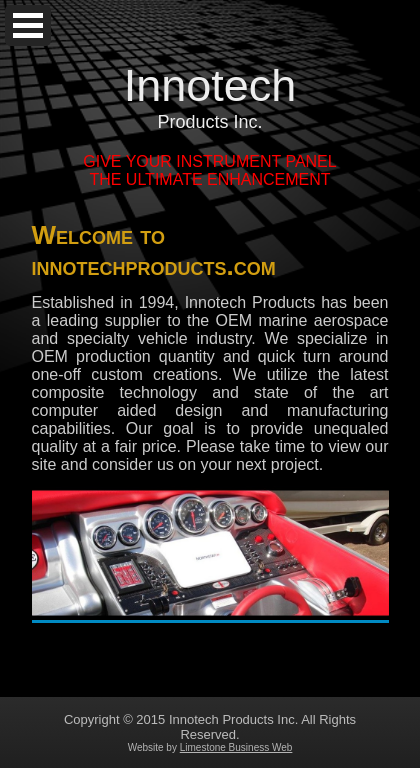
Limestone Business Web (236, 747)
